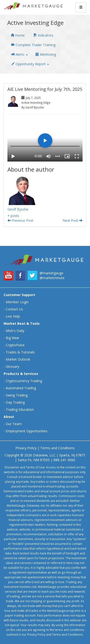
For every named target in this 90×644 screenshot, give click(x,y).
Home (18, 35)
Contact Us (14, 309)
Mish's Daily (15, 331)
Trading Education (20, 409)
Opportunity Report (30, 64)
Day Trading (15, 402)
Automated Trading (21, 388)
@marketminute (52, 278)
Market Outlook (18, 359)
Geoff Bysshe (18, 209)
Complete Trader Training (33, 45)
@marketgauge (51, 273)
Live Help (13, 316)
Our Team (14, 424)
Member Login (17, 302)
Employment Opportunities (27, 431)
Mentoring (46, 54)
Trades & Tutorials (20, 352)
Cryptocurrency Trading (24, 381)
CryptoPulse (15, 345)
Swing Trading (17, 395)
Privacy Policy (26, 448)
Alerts (20, 54)
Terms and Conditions (57, 448)
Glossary (12, 366)
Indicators (43, 35)
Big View (12, 338)
